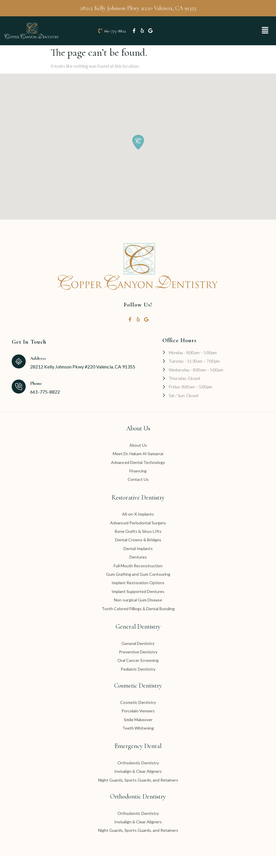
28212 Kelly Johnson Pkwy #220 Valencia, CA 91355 (138, 8)
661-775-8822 (115, 37)
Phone (36, 395)
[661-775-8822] (100, 37)
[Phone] (19, 399)
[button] (265, 37)
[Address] (19, 373)
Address (38, 370)
